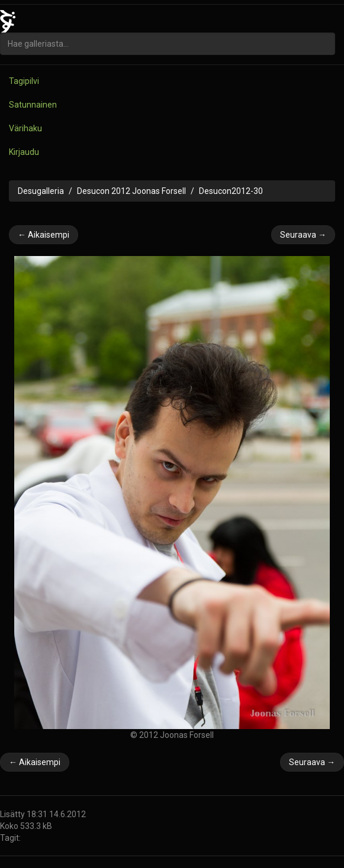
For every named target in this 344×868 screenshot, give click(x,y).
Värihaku (25, 128)
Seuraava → (303, 235)
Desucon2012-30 (231, 191)
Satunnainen (33, 105)
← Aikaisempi (44, 235)
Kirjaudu (24, 152)
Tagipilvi (24, 81)
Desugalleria (41, 191)
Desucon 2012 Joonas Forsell (131, 191)
